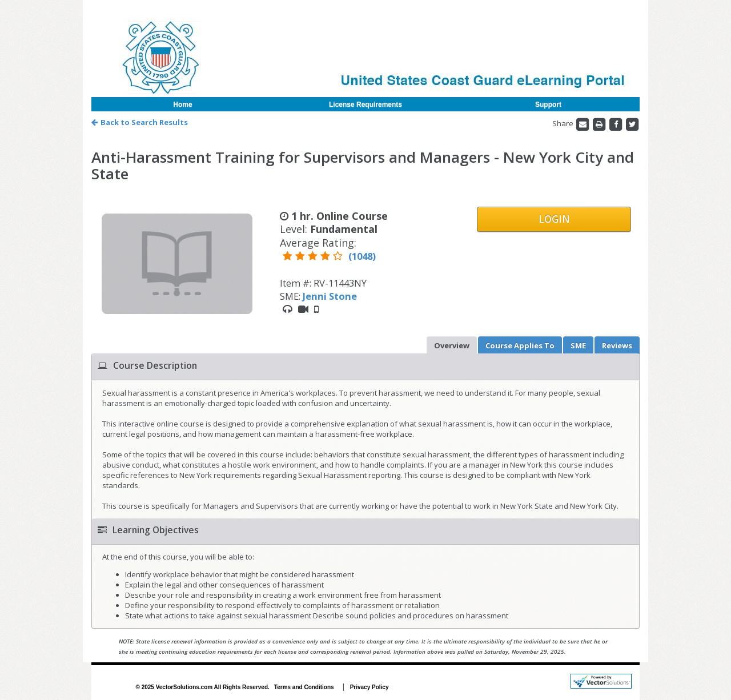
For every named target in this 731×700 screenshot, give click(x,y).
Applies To (520, 345)
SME (578, 345)
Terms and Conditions (304, 687)
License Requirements (365, 104)
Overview (452, 345)
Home (182, 104)
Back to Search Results (140, 122)
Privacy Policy (369, 687)
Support (548, 104)
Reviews (617, 345)
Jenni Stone (330, 296)
